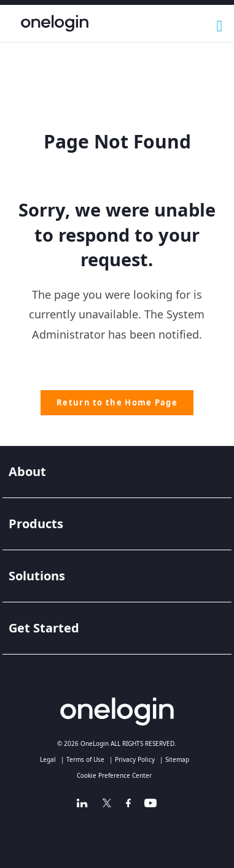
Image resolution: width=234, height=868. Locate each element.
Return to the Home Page (117, 402)
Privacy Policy (135, 759)
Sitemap (177, 759)
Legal (48, 759)
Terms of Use (85, 759)
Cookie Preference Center (114, 775)
